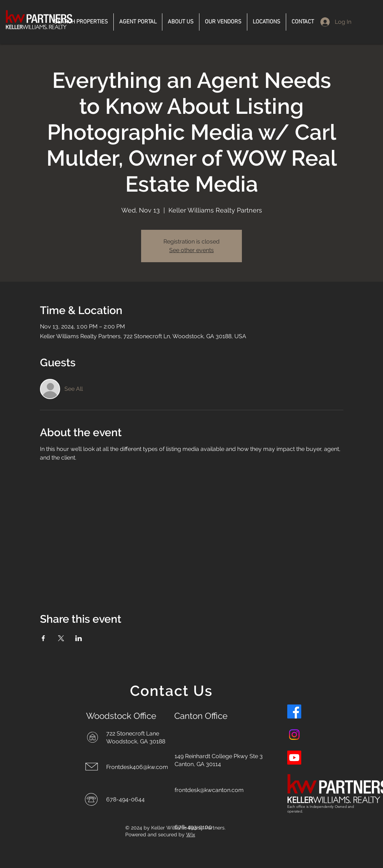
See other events (191, 250)
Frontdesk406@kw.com (137, 767)
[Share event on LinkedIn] (79, 638)
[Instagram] (294, 735)
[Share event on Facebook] (43, 638)
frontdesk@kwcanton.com (209, 790)
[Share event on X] (61, 638)
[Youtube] (294, 758)
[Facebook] (294, 712)
